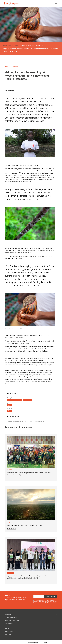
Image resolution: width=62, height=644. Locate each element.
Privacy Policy (35, 642)
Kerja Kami (8, 614)
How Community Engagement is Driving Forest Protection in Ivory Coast (26, 421)
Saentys (46, 642)
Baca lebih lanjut (12, 478)
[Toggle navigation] (56, 3)
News (6, 66)
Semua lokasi (9, 624)
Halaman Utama (7, 45)
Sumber (15, 45)
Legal (29, 642)
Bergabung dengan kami (12, 621)
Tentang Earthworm (11, 617)
